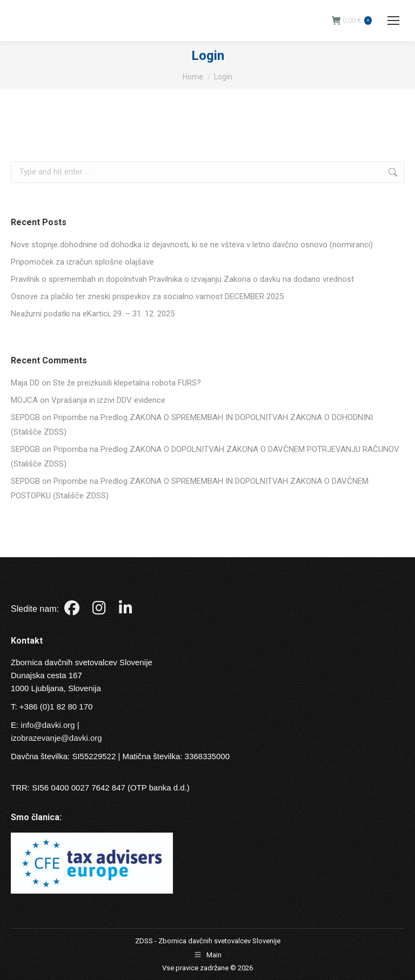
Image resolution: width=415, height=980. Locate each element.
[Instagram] (100, 610)
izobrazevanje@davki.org (56, 738)
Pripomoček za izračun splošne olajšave (82, 262)
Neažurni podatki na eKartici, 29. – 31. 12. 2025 (93, 314)
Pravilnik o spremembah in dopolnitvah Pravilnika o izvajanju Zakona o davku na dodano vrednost (182, 279)
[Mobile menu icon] (393, 21)
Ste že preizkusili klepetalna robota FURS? (127, 383)
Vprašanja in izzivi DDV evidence (108, 400)
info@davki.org (48, 725)
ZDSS (144, 941)
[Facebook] (73, 610)
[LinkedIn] (126, 610)
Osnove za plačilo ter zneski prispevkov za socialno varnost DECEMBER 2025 (147, 296)
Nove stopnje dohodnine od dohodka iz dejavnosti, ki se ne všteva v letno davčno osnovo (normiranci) (192, 245)
